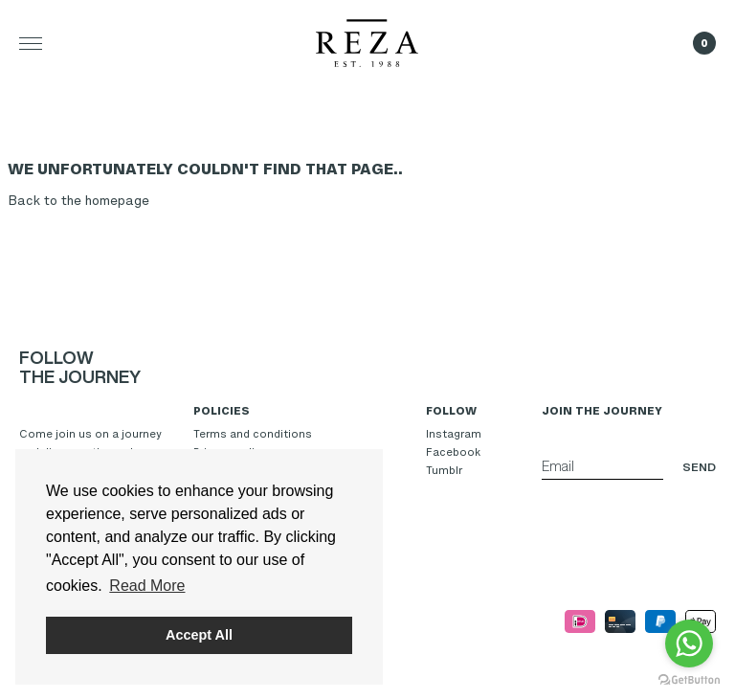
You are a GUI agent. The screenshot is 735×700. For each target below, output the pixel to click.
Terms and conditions (253, 434)
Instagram (454, 434)
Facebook (453, 452)
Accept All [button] (199, 635)
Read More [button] (147, 586)
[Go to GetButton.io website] (689, 680)
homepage (117, 201)
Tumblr (444, 470)
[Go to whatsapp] (689, 644)
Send (699, 467)
